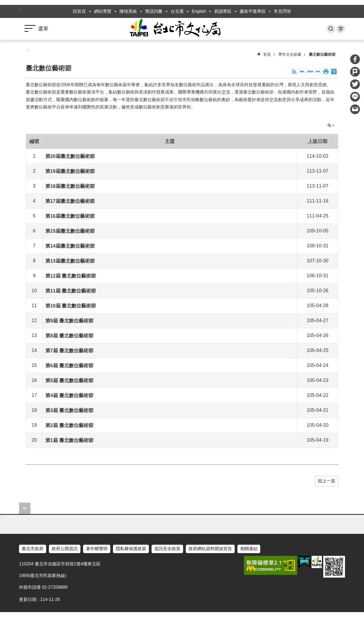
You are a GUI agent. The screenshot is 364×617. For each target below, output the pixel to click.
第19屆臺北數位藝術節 (70, 171)
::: (21, 10)
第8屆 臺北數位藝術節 (69, 336)
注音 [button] (334, 71)
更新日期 (28, 599)
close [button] (25, 508)
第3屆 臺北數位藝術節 (69, 410)
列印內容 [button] (326, 71)
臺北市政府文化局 (182, 29)
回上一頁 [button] (327, 481)
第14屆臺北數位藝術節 (70, 246)
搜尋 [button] (331, 29)
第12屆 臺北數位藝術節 (71, 276)
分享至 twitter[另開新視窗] (355, 84)
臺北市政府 (33, 549)
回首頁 (79, 11)
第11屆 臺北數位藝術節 (71, 291)
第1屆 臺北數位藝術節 (69, 440)
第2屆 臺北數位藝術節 (69, 425)
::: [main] (28, 50)
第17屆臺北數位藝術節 (70, 201)
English (199, 11)
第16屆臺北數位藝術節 (70, 216)
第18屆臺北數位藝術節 (70, 186)
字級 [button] (341, 29)
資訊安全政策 (167, 549)
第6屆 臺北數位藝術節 (69, 366)
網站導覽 (103, 11)
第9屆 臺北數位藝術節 (69, 321)
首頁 (267, 54)
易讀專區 (223, 11)
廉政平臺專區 (253, 11)
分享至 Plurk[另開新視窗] (355, 72)
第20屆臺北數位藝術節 (70, 156)
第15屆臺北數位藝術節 (70, 231)
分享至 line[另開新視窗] (355, 97)
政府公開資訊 (65, 549)
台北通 (177, 11)
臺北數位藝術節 (322, 54)
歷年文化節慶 (290, 54)
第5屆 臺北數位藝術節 (69, 381)
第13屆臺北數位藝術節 (70, 261)
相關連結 (249, 549)
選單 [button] (43, 29)
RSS (294, 71)
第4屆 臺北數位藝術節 (69, 395)
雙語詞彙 (154, 11)
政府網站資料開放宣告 (210, 549)
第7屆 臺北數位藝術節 (69, 351)
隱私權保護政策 (131, 549)
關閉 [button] (331, 126)
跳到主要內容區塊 (3, 3)
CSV (318, 71)
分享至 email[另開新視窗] (355, 109)
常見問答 (283, 11)
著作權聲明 (97, 549)
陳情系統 (128, 11)
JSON (310, 71)
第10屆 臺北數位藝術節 (71, 306)
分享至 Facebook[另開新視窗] (355, 59)
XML (302, 71)
